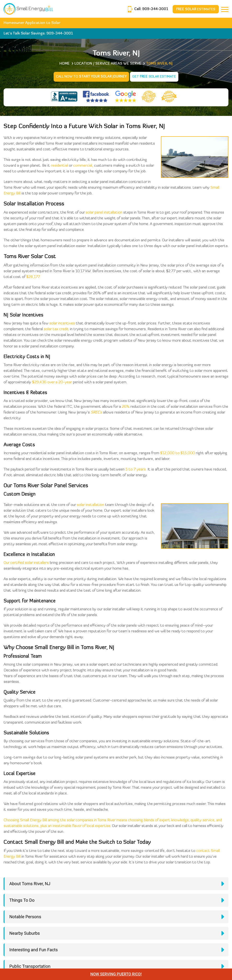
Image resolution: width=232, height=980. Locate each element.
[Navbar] (225, 9)
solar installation (91, 505)
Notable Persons (25, 917)
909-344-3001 (155, 9)
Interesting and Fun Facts (34, 950)
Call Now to (91, 77)
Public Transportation (30, 966)
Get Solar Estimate (154, 77)
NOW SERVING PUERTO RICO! (116, 974)
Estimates (196, 9)
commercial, (83, 166)
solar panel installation (104, 213)
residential (59, 166)
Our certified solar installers (26, 563)
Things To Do (22, 900)
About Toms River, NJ (30, 884)
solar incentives (62, 323)
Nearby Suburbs (25, 933)
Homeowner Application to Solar (32, 23)
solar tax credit (56, 329)
